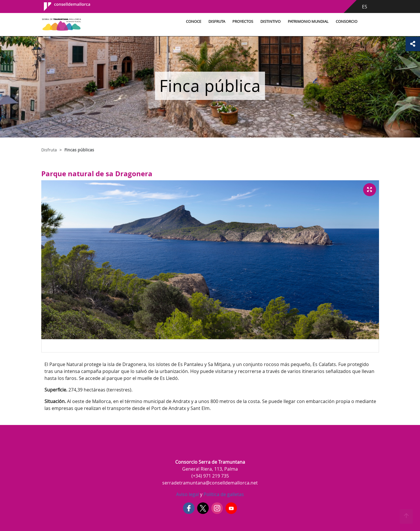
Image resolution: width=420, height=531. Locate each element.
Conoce (194, 22)
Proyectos (243, 22)
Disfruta (217, 22)
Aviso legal (187, 494)
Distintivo (270, 22)
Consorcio (347, 22)
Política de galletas (223, 494)
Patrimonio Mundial (308, 22)
